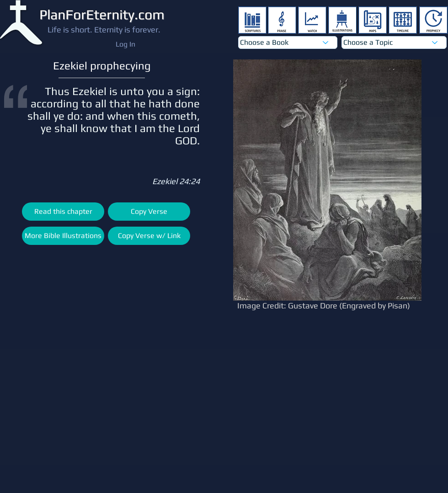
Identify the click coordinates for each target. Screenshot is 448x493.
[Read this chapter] (63, 212)
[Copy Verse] (149, 212)
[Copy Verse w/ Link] (149, 236)
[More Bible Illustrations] (63, 236)
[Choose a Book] (288, 42)
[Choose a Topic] (394, 42)
